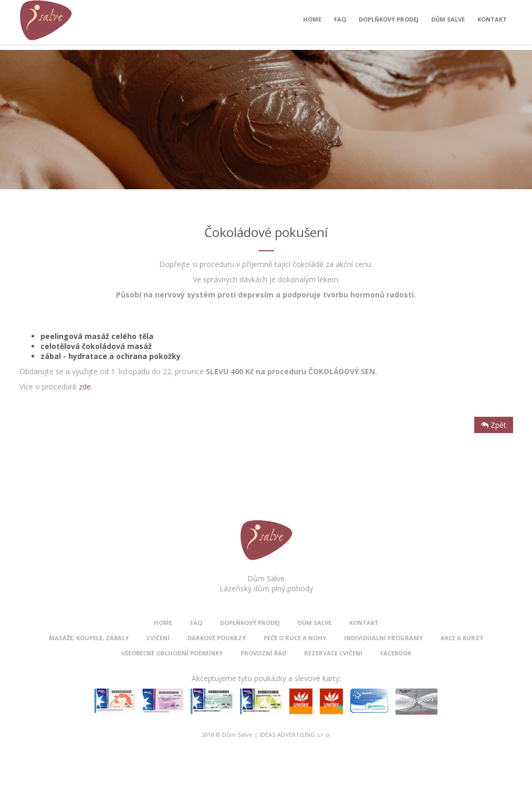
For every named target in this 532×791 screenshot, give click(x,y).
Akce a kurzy (462, 638)
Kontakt (492, 22)
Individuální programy (383, 638)
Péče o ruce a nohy (295, 638)
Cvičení (158, 638)
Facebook (396, 653)
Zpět (494, 425)
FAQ (340, 22)
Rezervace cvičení (333, 653)
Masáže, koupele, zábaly (89, 638)
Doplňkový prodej (389, 22)
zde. (86, 387)
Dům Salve (448, 22)
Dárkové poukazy (217, 638)
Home (312, 22)
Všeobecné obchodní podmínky (172, 653)
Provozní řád (263, 653)
